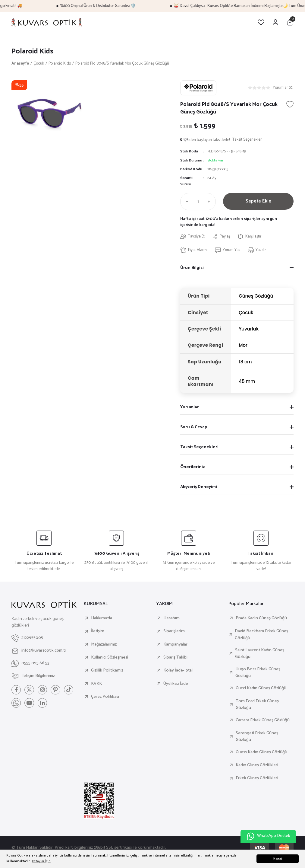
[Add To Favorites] (290, 104)
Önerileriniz (192, 467)
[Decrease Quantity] (186, 202)
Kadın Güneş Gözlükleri (257, 765)
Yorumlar (190, 407)
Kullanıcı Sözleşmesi (110, 658)
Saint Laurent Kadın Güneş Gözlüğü (260, 654)
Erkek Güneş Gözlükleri (257, 779)
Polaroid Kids (33, 51)
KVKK (96, 684)
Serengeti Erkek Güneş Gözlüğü (257, 737)
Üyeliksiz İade (176, 684)
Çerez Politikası (105, 697)
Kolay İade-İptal (178, 671)
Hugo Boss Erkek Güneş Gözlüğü (258, 673)
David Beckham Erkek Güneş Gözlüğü (261, 635)
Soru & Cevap (194, 427)
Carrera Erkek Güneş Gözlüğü (263, 720)
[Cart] (290, 22)
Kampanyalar (175, 645)
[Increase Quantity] (210, 202)
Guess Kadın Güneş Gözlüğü (261, 752)
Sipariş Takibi (175, 658)
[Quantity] (198, 202)
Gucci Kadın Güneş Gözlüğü (261, 688)
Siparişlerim (174, 631)
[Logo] (47, 22)
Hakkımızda (102, 618)
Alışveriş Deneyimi (199, 487)
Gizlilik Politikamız (107, 671)
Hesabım (171, 618)
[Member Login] (275, 22)
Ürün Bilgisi (192, 268)
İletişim (98, 631)
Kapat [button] (278, 859)
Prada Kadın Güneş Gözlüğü (261, 618)
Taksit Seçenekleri (199, 447)
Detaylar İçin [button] (41, 861)
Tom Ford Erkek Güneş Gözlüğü (257, 705)
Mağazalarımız (104, 645)
